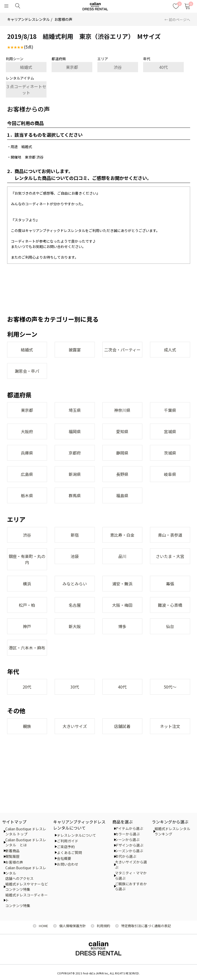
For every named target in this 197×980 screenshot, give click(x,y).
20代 (27, 687)
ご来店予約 (66, 847)
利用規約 (103, 926)
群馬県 (75, 495)
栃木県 (27, 495)
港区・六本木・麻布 (27, 648)
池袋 (75, 556)
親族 (27, 726)
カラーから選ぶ (127, 834)
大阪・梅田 (122, 605)
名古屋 (75, 605)
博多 (122, 626)
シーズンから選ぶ (129, 851)
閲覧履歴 (12, 856)
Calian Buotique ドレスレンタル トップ (26, 831)
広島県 (27, 474)
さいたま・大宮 (170, 556)
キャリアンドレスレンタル (28, 19)
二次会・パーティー (122, 350)
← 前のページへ (177, 20)
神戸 (27, 626)
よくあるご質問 (69, 852)
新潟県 (75, 474)
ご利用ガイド (68, 841)
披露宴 (75, 350)
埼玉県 (75, 410)
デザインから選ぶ (129, 845)
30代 (75, 687)
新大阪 (75, 626)
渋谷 (118, 67)
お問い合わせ (68, 864)
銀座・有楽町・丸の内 (27, 559)
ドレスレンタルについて (77, 835)
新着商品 (12, 851)
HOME (43, 926)
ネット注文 (170, 726)
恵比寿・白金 (122, 535)
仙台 (170, 626)
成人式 (170, 350)
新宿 (75, 535)
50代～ (170, 687)
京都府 (75, 453)
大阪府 (27, 431)
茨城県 (170, 453)
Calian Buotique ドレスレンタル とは (26, 842)
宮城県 (170, 431)
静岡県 (122, 453)
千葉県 (170, 410)
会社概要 (64, 858)
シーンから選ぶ (127, 839)
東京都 (72, 67)
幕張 (170, 584)
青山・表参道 (170, 535)
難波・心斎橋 (170, 605)
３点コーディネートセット (26, 89)
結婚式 (26, 67)
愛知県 (122, 431)
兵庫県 (27, 453)
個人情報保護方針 (72, 926)
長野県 (122, 474)
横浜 (27, 584)
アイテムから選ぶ (129, 828)
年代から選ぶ (126, 856)
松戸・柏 (27, 605)
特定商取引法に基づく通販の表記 (146, 926)
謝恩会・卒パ (27, 371)
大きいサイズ (75, 726)
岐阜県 (170, 474)
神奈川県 (122, 410)
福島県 (122, 495)
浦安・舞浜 (122, 584)
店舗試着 (122, 726)
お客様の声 (63, 19)
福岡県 (75, 431)
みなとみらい (75, 584)
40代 (163, 67)
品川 (122, 556)
